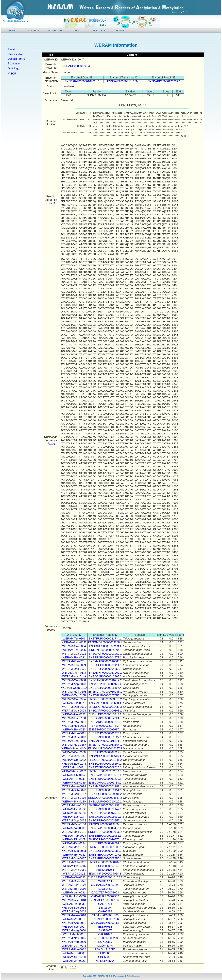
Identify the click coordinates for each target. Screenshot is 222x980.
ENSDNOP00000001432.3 (105, 707)
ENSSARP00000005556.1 (105, 858)
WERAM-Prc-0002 (74, 809)
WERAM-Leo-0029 (74, 665)
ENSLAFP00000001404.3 (105, 741)
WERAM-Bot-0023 (74, 730)
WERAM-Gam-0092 (74, 642)
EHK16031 (105, 953)
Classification (16, 54)
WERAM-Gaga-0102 (74, 688)
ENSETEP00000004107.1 (105, 855)
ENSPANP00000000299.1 (105, 722)
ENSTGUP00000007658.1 (105, 695)
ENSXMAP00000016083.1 (105, 661)
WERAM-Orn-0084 (74, 646)
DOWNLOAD (55, 30)
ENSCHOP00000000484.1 (105, 862)
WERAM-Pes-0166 (74, 824)
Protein (12, 49)
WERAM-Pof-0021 (74, 658)
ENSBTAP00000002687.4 (105, 730)
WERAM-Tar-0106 (74, 639)
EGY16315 (105, 942)
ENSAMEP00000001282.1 (105, 786)
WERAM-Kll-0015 (74, 934)
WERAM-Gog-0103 (74, 798)
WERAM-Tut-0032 (74, 779)
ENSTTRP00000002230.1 (105, 779)
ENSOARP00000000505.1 (105, 711)
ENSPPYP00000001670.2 (105, 733)
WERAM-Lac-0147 (74, 817)
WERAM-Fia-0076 (74, 703)
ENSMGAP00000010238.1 (105, 692)
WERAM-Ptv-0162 (74, 775)
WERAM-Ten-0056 (74, 650)
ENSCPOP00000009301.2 (105, 794)
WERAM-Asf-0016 (74, 919)
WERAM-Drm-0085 (74, 870)
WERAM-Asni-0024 (74, 885)
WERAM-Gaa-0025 (74, 654)
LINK (76, 30)
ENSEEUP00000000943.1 (105, 866)
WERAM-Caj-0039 (74, 783)
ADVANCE (34, 30)
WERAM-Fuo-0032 (74, 949)
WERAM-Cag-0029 (74, 912)
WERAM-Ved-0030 (74, 942)
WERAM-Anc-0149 (74, 676)
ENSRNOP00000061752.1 (105, 805)
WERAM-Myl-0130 (74, 802)
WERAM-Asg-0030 (74, 930)
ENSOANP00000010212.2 (105, 680)
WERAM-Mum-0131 (74, 771)
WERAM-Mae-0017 (74, 847)
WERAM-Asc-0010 (74, 900)
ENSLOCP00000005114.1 (105, 665)
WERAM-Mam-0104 (74, 749)
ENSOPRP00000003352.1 (105, 821)
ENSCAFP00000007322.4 (105, 752)
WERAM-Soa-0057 (74, 858)
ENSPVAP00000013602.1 (105, 775)
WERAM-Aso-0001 (74, 923)
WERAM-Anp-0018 (74, 684)
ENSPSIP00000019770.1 (105, 824)
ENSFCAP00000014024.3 (105, 718)
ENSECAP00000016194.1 (105, 764)
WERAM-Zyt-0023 (74, 961)
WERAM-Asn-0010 (74, 915)
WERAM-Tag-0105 (74, 695)
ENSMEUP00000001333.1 (105, 847)
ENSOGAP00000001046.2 (105, 760)
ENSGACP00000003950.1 (105, 654)
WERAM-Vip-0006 (74, 828)
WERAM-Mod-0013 (74, 832)
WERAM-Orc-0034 (74, 699)
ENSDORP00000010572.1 (105, 839)
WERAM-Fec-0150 (74, 718)
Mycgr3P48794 (105, 961)
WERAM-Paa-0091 (74, 722)
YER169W (105, 908)
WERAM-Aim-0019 (74, 786)
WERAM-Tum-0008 (74, 889)
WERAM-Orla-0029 (74, 669)
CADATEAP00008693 (105, 893)
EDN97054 (105, 927)
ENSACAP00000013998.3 (105, 676)
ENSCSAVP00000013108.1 (105, 877)
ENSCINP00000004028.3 (105, 874)
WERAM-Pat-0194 (74, 843)
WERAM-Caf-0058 (74, 752)
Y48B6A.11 (105, 881)
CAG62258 (105, 912)
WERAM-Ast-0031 (74, 893)
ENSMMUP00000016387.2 (105, 749)
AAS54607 (105, 930)
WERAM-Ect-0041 (74, 855)
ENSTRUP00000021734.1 (105, 639)
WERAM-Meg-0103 (74, 692)
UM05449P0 (105, 946)
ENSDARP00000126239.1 (77, 66)
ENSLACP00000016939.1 (105, 817)
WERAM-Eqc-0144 (74, 764)
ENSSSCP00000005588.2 (105, 851)
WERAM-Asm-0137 (74, 673)
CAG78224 (105, 904)
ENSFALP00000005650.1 (105, 703)
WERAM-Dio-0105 (74, 839)
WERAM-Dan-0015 (74, 707)
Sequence (14, 64)
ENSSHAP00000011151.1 (105, 790)
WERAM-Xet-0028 (74, 813)
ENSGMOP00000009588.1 (105, 642)
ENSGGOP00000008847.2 (105, 798)
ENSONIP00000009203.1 (105, 646)
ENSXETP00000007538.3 (105, 813)
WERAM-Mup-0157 (74, 745)
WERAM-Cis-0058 (74, 877)
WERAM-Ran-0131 (74, 805)
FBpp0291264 (105, 870)
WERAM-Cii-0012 (74, 874)
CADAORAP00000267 (105, 923)
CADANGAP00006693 (105, 885)
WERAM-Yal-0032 (74, 904)
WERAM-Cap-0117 (74, 794)
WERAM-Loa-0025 (74, 741)
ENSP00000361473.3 (105, 726)
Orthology (13, 68)
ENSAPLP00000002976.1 (105, 684)
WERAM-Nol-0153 (74, 714)
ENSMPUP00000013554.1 (105, 745)
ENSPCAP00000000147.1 (105, 809)
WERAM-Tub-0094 (74, 836)
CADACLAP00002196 (105, 900)
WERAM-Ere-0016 (74, 866)
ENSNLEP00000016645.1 (105, 714)
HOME (12, 30)
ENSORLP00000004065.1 (105, 669)
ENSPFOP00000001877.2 (105, 658)
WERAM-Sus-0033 (74, 851)
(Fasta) (51, 203)
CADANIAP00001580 (105, 915)
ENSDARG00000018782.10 (82, 81)
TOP (13, 74)
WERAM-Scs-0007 (74, 927)
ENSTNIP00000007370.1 (105, 650)
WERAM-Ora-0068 (74, 680)
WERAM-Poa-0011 (74, 733)
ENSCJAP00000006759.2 (105, 783)
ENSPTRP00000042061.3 (105, 843)
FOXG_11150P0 (105, 949)
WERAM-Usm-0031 (74, 946)
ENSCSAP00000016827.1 (105, 737)
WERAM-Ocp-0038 (74, 821)
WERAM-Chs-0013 (74, 737)
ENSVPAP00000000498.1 (105, 828)
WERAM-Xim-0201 (74, 661)
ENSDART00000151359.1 (124, 81)
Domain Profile (16, 59)
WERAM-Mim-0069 (74, 756)
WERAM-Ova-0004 (74, 711)
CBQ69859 (105, 957)
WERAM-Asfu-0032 (74, 896)
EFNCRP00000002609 (105, 938)
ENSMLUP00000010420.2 (105, 802)
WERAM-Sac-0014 (74, 908)
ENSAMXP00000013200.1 (105, 673)
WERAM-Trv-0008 (74, 953)
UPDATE (119, 30)
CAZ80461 (105, 889)
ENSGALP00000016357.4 (105, 688)
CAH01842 (105, 934)
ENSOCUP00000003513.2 (105, 699)
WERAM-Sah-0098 (74, 790)
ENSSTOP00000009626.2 (105, 767)
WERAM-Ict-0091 (74, 767)
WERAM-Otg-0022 (74, 760)
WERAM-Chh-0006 (74, 862)
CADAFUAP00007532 (105, 896)
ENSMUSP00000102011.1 (105, 771)
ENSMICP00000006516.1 (105, 756)
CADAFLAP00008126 (105, 919)
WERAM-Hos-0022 (74, 726)
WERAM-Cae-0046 (74, 881)
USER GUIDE (98, 30)
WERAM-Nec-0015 (74, 938)
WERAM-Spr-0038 (74, 957)
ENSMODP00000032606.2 (105, 832)
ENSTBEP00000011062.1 (105, 836)
